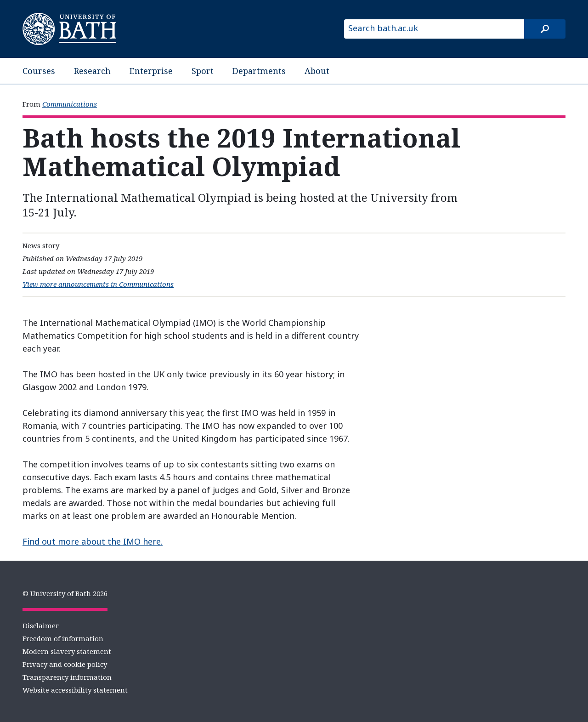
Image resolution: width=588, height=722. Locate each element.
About (317, 71)
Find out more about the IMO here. (93, 541)
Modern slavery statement (67, 651)
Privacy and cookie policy (65, 664)
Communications (70, 104)
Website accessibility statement (75, 690)
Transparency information (67, 677)
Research (92, 71)
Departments (259, 71)
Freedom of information (63, 638)
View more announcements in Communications (98, 284)
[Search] (545, 29)
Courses (39, 71)
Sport (203, 71)
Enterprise (151, 71)
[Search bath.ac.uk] (434, 29)
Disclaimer (41, 625)
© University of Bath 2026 (65, 593)
